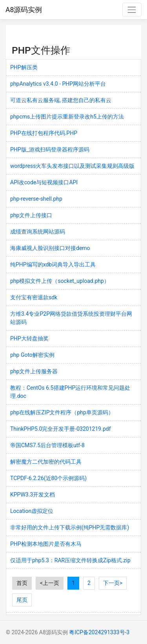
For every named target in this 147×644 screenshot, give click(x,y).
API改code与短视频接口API (44, 182)
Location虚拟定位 (32, 511)
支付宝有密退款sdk (34, 297)
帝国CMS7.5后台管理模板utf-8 (47, 445)
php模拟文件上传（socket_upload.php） (60, 281)
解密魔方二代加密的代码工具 (46, 462)
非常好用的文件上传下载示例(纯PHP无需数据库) (70, 527)
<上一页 (50, 583)
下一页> (113, 583)
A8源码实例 (24, 10)
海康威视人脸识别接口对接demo (50, 248)
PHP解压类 (24, 67)
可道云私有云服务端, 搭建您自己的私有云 (61, 100)
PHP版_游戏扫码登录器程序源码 (50, 149)
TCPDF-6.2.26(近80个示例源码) (48, 478)
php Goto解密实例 (32, 355)
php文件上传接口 (31, 215)
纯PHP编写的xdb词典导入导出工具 (53, 264)
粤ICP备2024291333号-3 (99, 632)
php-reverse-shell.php (36, 199)
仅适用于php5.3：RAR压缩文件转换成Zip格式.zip (70, 560)
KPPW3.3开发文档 (33, 495)
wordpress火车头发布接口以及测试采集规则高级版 (72, 166)
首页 (22, 583)
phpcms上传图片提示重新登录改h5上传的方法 (67, 117)
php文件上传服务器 (34, 371)
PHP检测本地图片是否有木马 (46, 544)
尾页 (22, 600)
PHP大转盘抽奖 (29, 338)
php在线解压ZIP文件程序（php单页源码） (62, 412)
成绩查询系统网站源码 (38, 232)
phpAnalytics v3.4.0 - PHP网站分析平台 (58, 84)
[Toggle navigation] (132, 10)
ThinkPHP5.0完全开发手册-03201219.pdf (61, 429)
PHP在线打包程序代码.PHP (44, 133)
